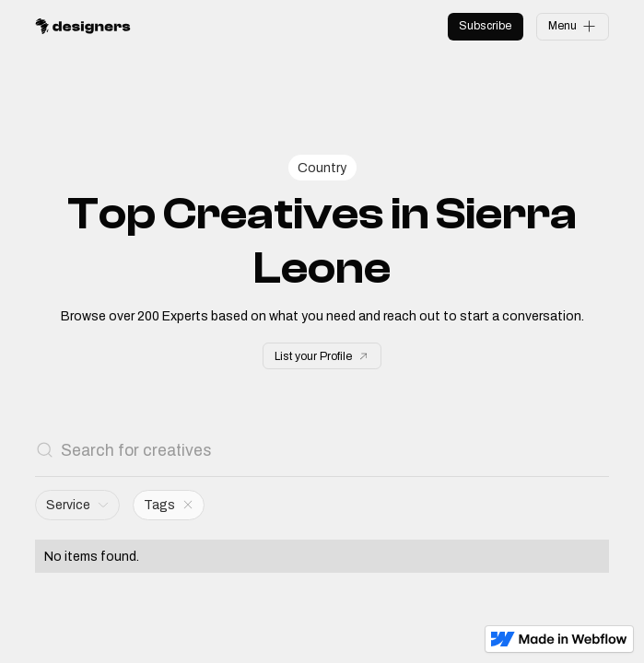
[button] (77, 505)
